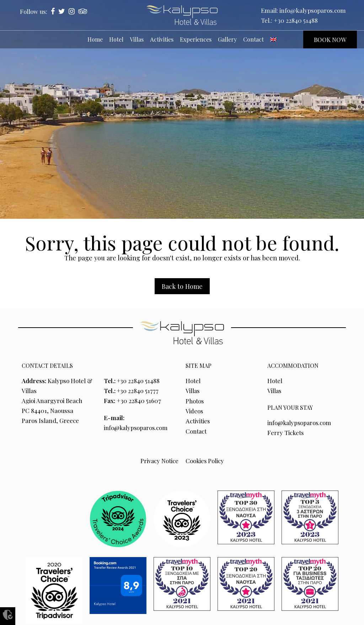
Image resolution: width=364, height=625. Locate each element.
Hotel (193, 381)
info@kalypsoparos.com (313, 10)
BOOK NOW (330, 39)
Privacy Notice (159, 460)
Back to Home (182, 286)
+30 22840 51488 (296, 20)
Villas (193, 391)
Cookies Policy (205, 460)
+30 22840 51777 (138, 391)
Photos (195, 401)
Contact (196, 430)
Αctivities (198, 420)
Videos (195, 411)
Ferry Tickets (286, 433)
